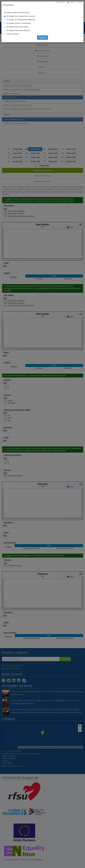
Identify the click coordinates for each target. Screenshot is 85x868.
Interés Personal (13, 34)
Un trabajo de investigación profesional (21, 20)
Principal (61, 2)
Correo (71, 2)
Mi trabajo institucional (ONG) (17, 27)
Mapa (80, 2)
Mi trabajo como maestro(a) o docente (21, 16)
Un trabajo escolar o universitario (19, 23)
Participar (42, 38)
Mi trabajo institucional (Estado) (18, 30)
